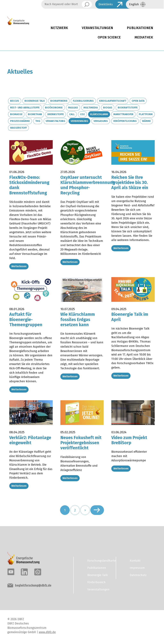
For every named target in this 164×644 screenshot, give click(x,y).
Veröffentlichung (125, 121)
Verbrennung (79, 121)
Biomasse (16, 114)
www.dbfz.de (47, 632)
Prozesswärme (20, 121)
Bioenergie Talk (35, 101)
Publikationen (97, 568)
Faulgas (73, 108)
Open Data (138, 101)
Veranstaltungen (97, 28)
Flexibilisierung (83, 101)
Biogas (108, 108)
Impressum (137, 568)
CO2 (82, 114)
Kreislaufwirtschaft (113, 101)
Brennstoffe (56, 114)
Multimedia (91, 108)
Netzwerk (59, 28)
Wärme (146, 121)
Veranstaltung (55, 121)
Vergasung (101, 121)
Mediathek (144, 37)
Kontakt (135, 561)
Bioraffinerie (59, 101)
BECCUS (15, 101)
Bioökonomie (54, 108)
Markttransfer (123, 114)
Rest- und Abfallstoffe (25, 108)
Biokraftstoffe (128, 108)
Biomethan (35, 114)
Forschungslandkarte (100, 561)
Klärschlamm (99, 114)
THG (38, 121)
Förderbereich (96, 582)
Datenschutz (138, 575)
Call (72, 114)
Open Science (109, 37)
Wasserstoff (18, 128)
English (134, 4)
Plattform (146, 114)
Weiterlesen (19, 266)
